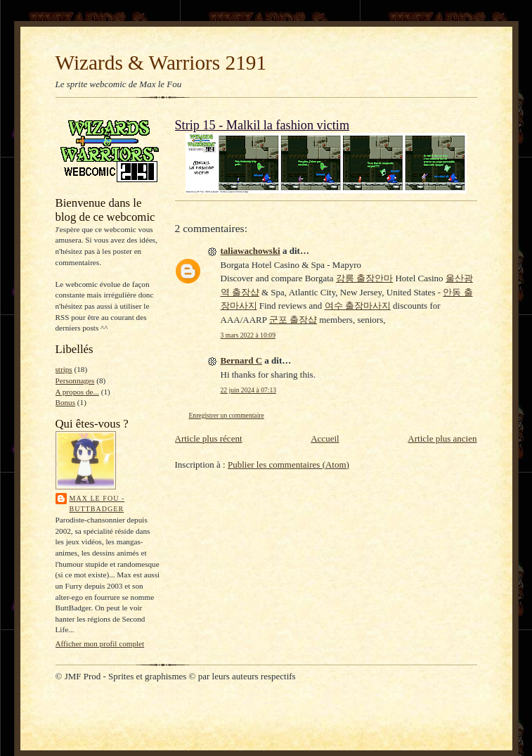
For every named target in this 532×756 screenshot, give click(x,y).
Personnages (75, 380)
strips (64, 369)
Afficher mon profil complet (100, 643)
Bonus (66, 402)
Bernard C (242, 360)
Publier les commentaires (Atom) (288, 465)
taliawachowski (251, 251)
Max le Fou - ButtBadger (97, 504)
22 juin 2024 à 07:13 (249, 390)
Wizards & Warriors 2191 (161, 63)
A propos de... (77, 392)
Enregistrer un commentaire (227, 415)
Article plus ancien (442, 438)
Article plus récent (209, 438)
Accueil (325, 438)
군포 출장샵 (293, 320)
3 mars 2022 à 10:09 (248, 335)
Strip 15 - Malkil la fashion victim (262, 125)
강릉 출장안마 (364, 278)
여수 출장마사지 (358, 306)
